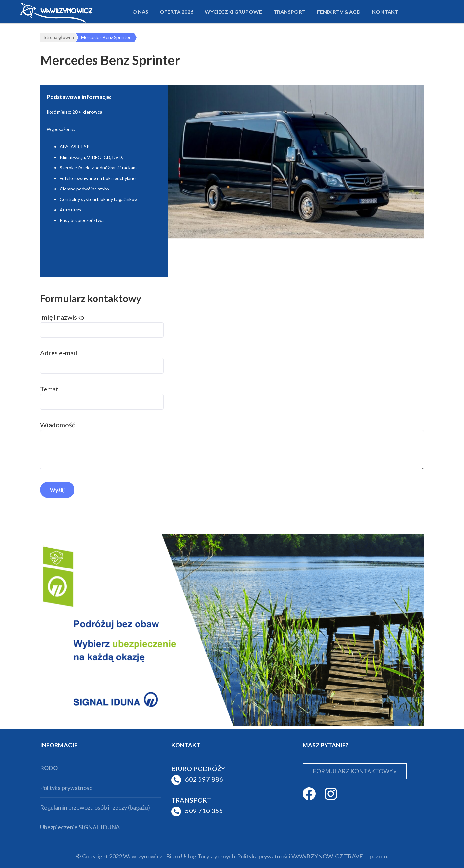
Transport (289, 12)
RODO (49, 768)
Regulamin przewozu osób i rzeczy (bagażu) (95, 807)
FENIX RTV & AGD (339, 12)
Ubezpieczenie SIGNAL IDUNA (80, 827)
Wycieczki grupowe (233, 12)
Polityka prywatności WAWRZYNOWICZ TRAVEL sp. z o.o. (313, 856)
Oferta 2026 (177, 12)
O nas (140, 12)
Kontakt (385, 12)
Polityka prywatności (67, 788)
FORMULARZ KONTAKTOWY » (355, 771)
